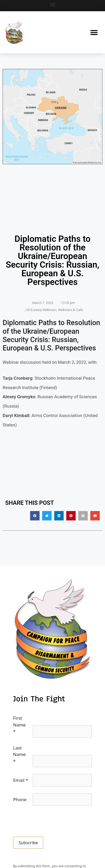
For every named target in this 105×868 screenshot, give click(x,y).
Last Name (19, 754)
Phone (20, 799)
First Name (19, 725)
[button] (52, 4)
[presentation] (53, 823)
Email (21, 780)
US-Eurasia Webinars (41, 310)
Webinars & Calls (71, 310)
